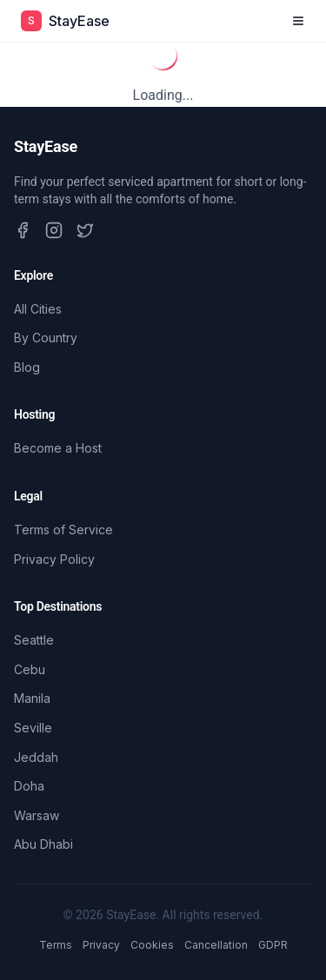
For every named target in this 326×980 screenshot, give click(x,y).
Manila (32, 698)
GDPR (273, 945)
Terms (56, 945)
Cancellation (216, 945)
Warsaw (37, 815)
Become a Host (58, 448)
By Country (46, 338)
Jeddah (36, 757)
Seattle (34, 640)
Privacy (101, 945)
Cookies (152, 945)
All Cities (38, 309)
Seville (33, 728)
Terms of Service (63, 530)
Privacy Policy (54, 559)
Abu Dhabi (43, 844)
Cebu (30, 669)
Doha (29, 786)
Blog (27, 367)
